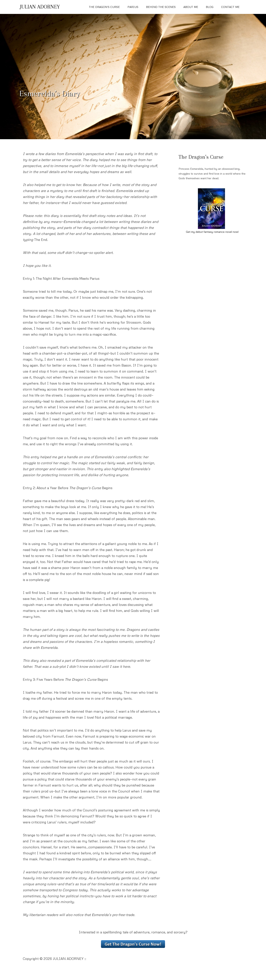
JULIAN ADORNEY (40, 7)
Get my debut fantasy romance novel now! (212, 232)
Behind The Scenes (161, 7)
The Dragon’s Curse (104, 7)
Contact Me (230, 7)
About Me (191, 7)
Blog (210, 7)
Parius (133, 7)
